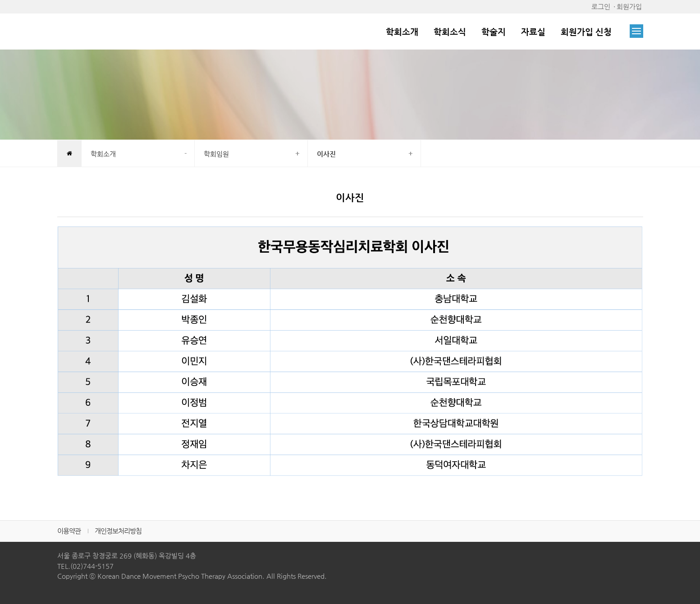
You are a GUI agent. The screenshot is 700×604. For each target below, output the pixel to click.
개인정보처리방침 (118, 531)
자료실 (533, 32)
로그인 (601, 7)
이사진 (326, 154)
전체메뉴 (636, 31)
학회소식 (450, 32)
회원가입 (629, 7)
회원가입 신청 (586, 32)
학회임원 (216, 154)
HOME (69, 154)
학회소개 (402, 32)
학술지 (494, 32)
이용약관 (69, 531)
